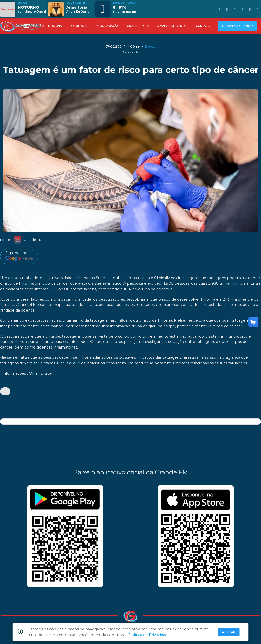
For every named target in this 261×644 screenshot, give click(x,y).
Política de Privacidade (149, 635)
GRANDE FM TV (138, 26)
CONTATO (203, 26)
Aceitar (229, 632)
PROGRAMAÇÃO (108, 26)
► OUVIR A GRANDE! (237, 26)
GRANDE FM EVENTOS (172, 26)
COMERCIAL (80, 26)
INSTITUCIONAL (53, 26)
